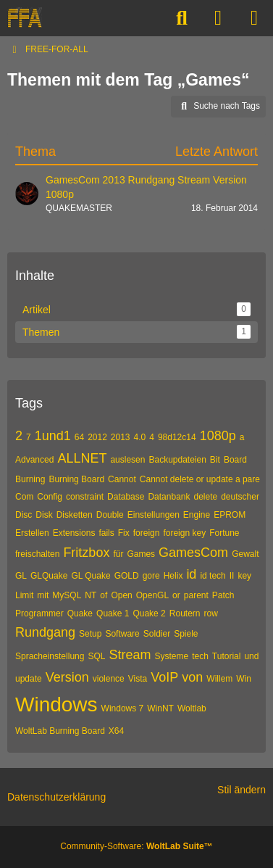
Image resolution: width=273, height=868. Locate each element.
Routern (185, 613)
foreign (147, 533)
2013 (121, 437)
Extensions (74, 533)
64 (79, 437)
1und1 (53, 436)
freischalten (37, 554)
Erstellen (32, 533)
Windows (56, 704)
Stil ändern (241, 790)
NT (91, 595)
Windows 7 (123, 708)
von (192, 677)
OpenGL (152, 595)
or (176, 595)
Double (110, 515)
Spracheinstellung (50, 656)
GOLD (127, 576)
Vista (138, 679)
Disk (44, 515)
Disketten (75, 515)
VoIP (164, 677)
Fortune (224, 533)
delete (205, 497)
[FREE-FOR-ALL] (25, 18)
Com (24, 497)
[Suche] (182, 18)
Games (141, 554)
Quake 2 (149, 613)
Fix (124, 533)
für (118, 554)
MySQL (67, 595)
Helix (173, 576)
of (104, 595)
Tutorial (227, 656)
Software (122, 634)
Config (50, 497)
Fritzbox (86, 553)
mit (43, 595)
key (244, 576)
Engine (197, 515)
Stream (130, 655)
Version (67, 677)
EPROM (230, 515)
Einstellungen (154, 515)
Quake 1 (113, 613)
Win (244, 679)
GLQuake (49, 576)
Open (121, 595)
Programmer (39, 613)
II (232, 576)
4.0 (140, 437)
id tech (213, 576)
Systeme (171, 656)
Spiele (186, 634)
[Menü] (254, 18)
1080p (218, 436)
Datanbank (169, 497)
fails (106, 533)
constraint (85, 497)
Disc (24, 515)
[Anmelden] (218, 18)
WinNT (160, 708)
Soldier (157, 634)
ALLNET (82, 458)
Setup (90, 634)
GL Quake (91, 576)
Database (126, 497)
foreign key (184, 533)
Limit (24, 595)
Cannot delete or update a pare (200, 479)
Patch (223, 595)
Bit (215, 460)
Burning (30, 479)
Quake (80, 613)
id (191, 574)
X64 (116, 731)
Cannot (122, 479)
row (211, 613)
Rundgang (45, 632)
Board (235, 460)
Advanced (34, 460)
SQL (96, 656)
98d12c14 (177, 437)
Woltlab (192, 708)
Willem (219, 679)
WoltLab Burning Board (60, 731)
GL (21, 576)
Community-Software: (136, 846)
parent (196, 595)
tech (200, 656)
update (29, 679)
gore (151, 576)
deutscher (240, 497)
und (251, 656)
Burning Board (76, 479)
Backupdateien (177, 460)
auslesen (127, 460)
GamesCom (193, 553)
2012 (97, 437)
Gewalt (245, 554)
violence (109, 679)
